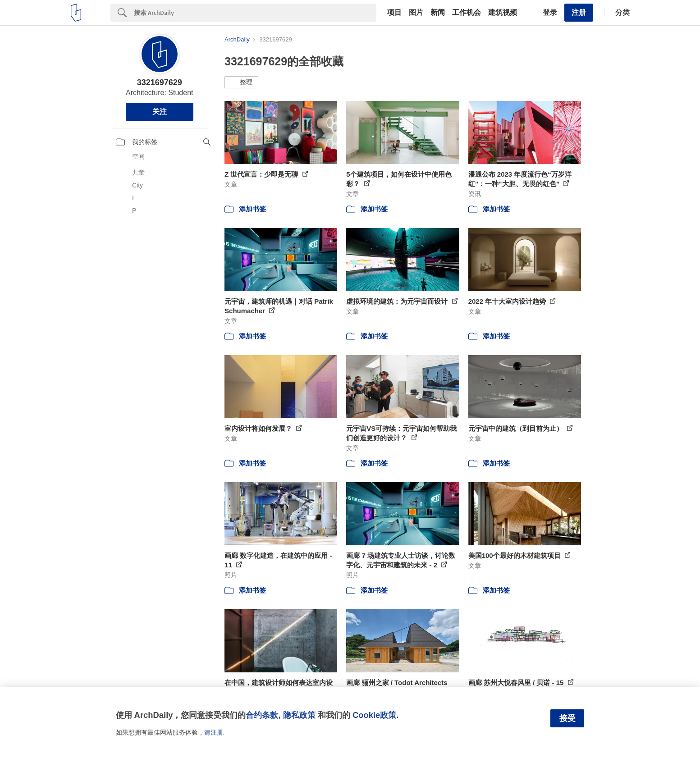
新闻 (438, 13)
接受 (567, 718)
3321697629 (160, 82)
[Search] (255, 13)
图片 (416, 13)
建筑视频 (503, 13)
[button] (241, 82)
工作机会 (467, 13)
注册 (579, 12)
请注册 (214, 732)
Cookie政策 (374, 715)
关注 (160, 112)
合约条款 (262, 715)
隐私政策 (299, 715)
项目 (394, 13)
